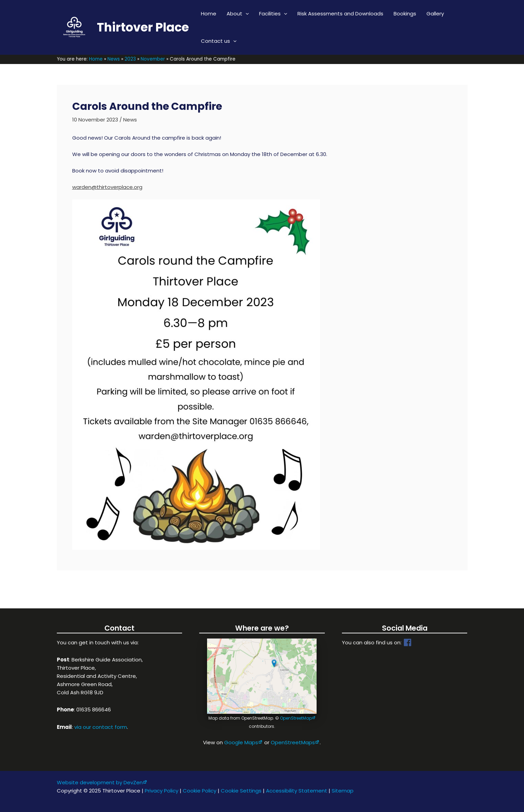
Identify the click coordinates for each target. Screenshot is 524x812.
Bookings (405, 14)
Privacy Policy (162, 791)
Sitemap (343, 791)
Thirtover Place (143, 27)
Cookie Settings (241, 791)
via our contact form (101, 727)
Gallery (435, 14)
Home (209, 14)
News (130, 120)
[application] (246, 14)
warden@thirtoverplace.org (107, 187)
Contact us (219, 41)
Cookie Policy (200, 791)
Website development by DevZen (100, 782)
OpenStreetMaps (293, 742)
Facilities (273, 14)
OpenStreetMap (296, 718)
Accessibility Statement (297, 791)
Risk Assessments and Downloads (340, 14)
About (238, 14)
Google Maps (241, 742)
